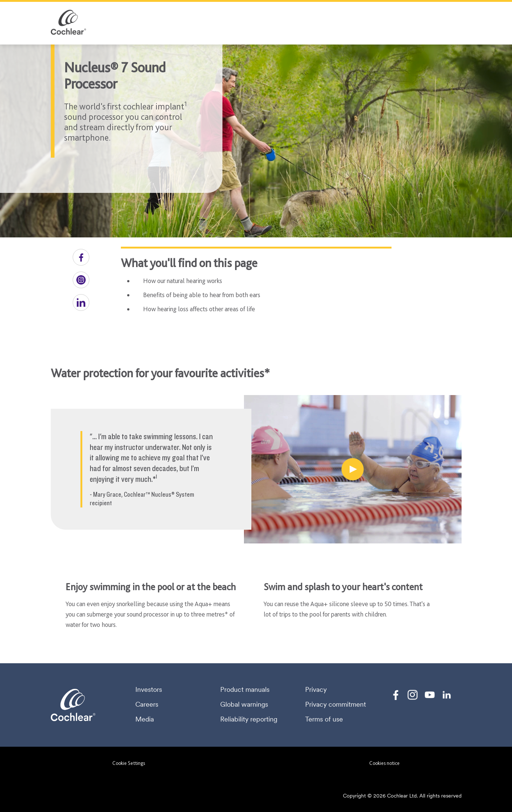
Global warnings (244, 704)
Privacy (316, 690)
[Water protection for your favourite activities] (353, 469)
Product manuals (245, 690)
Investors (149, 690)
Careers (147, 704)
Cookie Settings (129, 763)
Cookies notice (384, 763)
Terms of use (324, 719)
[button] (81, 257)
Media (145, 719)
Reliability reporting (249, 719)
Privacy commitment (336, 704)
